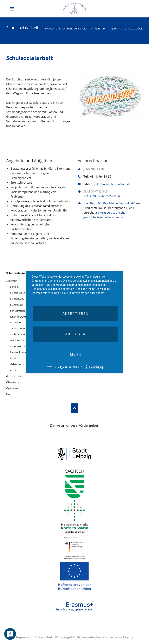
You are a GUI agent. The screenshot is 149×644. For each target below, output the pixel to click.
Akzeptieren (75, 314)
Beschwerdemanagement (103, 196)
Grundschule (14, 376)
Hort (9, 394)
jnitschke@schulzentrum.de (112, 184)
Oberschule (13, 382)
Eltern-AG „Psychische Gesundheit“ (112, 203)
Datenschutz (45, 637)
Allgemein (114, 28)
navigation (12, 9)
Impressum (24, 637)
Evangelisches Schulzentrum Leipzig (66, 28)
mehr (75, 354)
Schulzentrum (97, 28)
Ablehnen (75, 334)
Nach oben (74, 408)
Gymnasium (13, 388)
